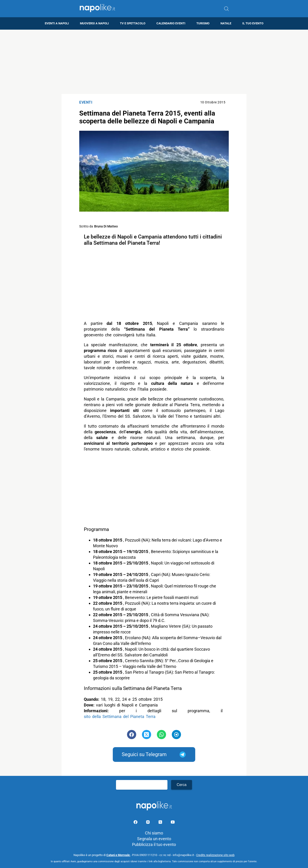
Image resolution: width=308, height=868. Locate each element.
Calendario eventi (171, 23)
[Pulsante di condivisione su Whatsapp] (161, 735)
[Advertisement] (154, 62)
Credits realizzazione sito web (215, 855)
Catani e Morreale (118, 855)
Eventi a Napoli (57, 23)
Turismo (203, 23)
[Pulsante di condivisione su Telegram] (176, 735)
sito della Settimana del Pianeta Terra (120, 716)
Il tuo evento (253, 23)
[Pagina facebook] (136, 823)
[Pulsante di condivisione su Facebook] (132, 735)
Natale (226, 23)
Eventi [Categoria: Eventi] (86, 102)
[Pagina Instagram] (148, 823)
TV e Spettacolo (133, 23)
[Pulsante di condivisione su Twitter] (147, 735)
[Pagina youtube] (173, 823)
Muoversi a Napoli (94, 23)
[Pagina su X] (161, 823)
